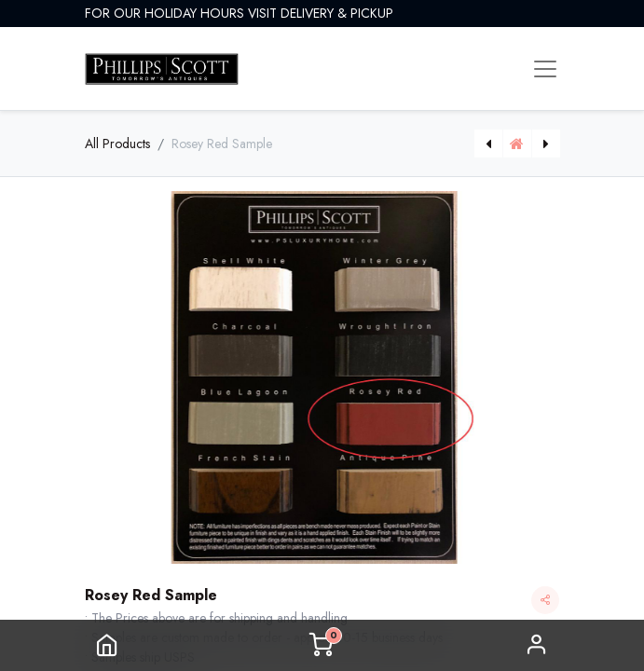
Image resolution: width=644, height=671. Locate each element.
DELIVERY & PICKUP (337, 13)
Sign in (537, 645)
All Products (117, 144)
